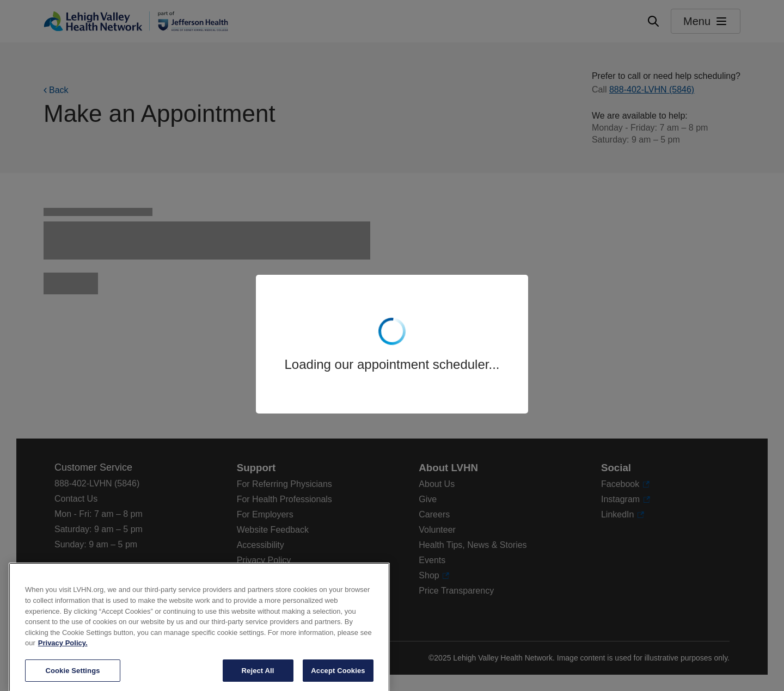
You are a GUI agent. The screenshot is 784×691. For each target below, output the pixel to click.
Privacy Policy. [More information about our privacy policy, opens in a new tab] (63, 655)
